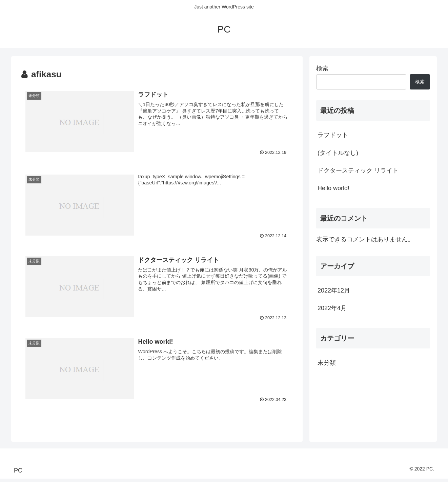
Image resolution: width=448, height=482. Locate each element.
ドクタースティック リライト (358, 170)
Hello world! (333, 188)
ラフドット (333, 135)
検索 (322, 68)
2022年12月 (334, 290)
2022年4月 (332, 308)
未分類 (327, 363)
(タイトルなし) (338, 153)
